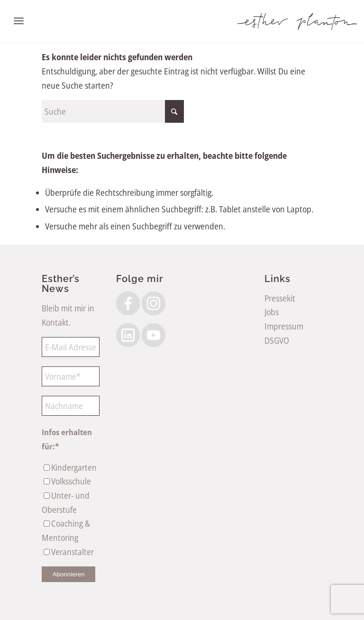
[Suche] (113, 111)
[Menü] (19, 21)
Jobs (272, 312)
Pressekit (280, 298)
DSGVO (277, 340)
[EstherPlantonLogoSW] (297, 21)
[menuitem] (19, 21)
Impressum (284, 326)
